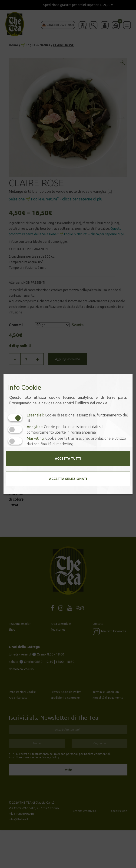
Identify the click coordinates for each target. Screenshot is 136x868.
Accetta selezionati (68, 479)
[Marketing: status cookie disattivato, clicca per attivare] (15, 441)
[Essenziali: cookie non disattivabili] (15, 418)
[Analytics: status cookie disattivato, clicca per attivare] (15, 429)
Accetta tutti (68, 459)
